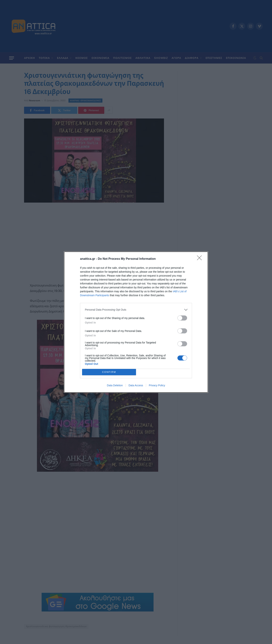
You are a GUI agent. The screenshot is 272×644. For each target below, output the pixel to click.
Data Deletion (115, 385)
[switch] (182, 318)
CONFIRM (109, 372)
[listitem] (136, 310)
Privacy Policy (157, 385)
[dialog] (136, 322)
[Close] (201, 259)
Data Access (136, 385)
